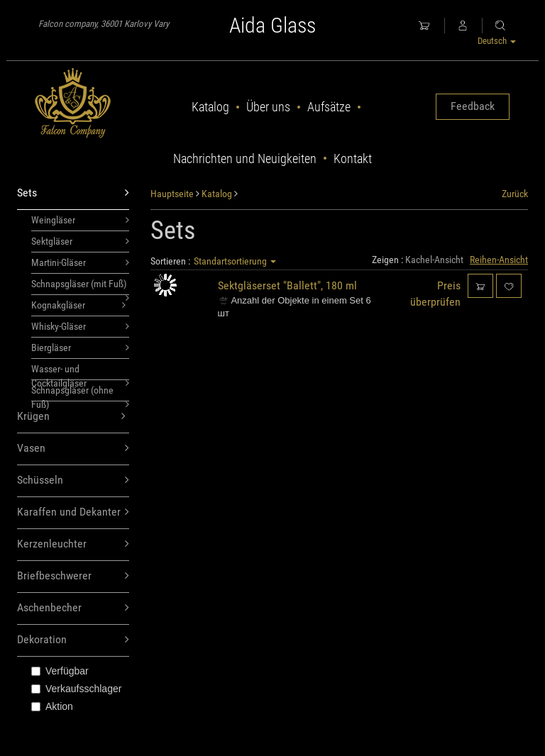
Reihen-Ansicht (499, 260)
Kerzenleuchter (73, 544)
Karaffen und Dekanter (73, 512)
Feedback (473, 106)
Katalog (210, 107)
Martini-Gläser (80, 262)
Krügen (71, 417)
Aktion (52, 706)
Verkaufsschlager (76, 689)
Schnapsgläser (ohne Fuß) (80, 393)
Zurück (515, 194)
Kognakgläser (78, 305)
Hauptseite (172, 194)
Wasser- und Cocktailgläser (80, 372)
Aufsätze (329, 107)
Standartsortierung (235, 261)
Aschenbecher (73, 608)
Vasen (73, 449)
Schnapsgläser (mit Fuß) (80, 287)
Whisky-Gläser (80, 326)
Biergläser (80, 348)
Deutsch (497, 41)
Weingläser (80, 220)
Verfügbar (60, 671)
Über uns (268, 107)
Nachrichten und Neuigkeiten (245, 159)
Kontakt (353, 159)
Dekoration (73, 640)
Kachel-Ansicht (434, 260)
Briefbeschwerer (73, 576)
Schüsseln (73, 480)
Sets (73, 193)
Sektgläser (80, 241)
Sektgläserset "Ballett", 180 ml (287, 285)
